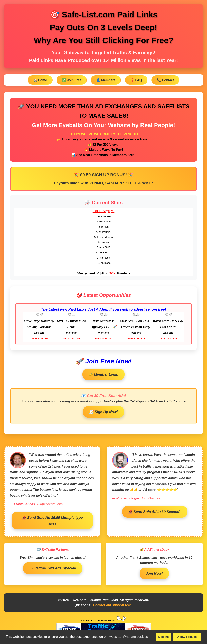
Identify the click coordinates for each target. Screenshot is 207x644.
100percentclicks (50, 504)
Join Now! (154, 573)
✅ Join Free (72, 80)
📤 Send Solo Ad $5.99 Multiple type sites (52, 520)
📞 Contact (165, 80)
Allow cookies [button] (187, 637)
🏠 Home (40, 80)
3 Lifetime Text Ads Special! (53, 568)
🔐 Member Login (103, 374)
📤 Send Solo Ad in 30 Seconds (155, 512)
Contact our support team (113, 605)
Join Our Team (152, 498)
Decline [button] (163, 637)
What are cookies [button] (135, 637)
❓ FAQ (136, 80)
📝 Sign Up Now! (103, 412)
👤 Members (106, 80)
